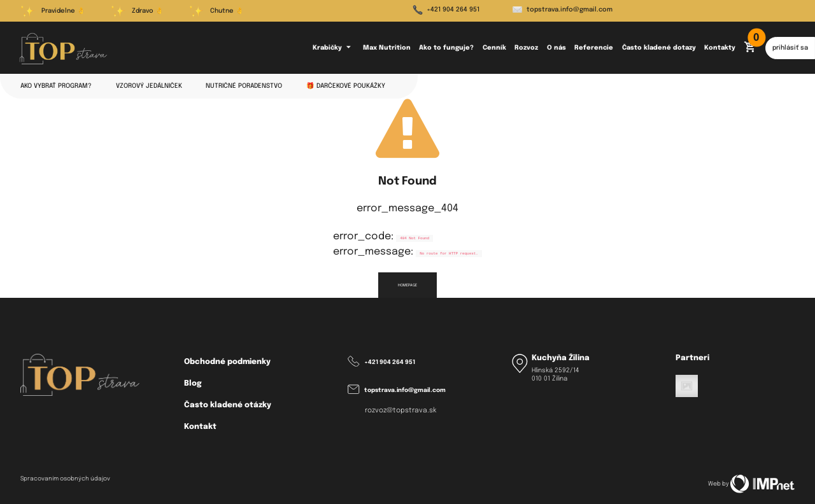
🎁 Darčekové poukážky (346, 86)
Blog (193, 383)
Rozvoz (526, 48)
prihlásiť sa (790, 48)
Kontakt (200, 427)
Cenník (494, 48)
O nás (556, 48)
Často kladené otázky (228, 405)
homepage (407, 285)
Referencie (594, 48)
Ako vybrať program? (56, 86)
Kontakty (720, 48)
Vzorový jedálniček (149, 86)
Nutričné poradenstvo (244, 86)
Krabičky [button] (334, 48)
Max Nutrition (387, 48)
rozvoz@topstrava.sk (401, 411)
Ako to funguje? (446, 48)
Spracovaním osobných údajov (65, 479)
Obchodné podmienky (227, 362)
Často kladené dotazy (659, 48)
